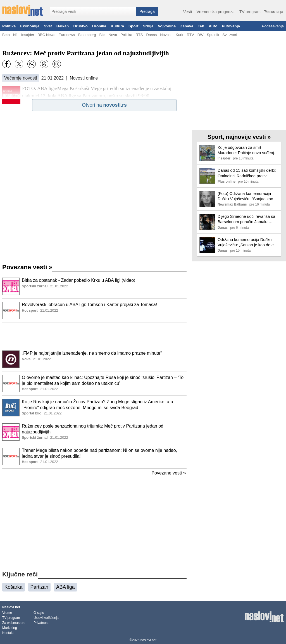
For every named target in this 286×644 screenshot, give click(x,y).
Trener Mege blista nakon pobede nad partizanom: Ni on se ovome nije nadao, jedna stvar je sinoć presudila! (99, 453)
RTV (190, 35)
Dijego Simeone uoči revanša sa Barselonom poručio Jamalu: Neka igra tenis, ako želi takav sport (246, 219)
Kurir (180, 35)
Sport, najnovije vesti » (239, 137)
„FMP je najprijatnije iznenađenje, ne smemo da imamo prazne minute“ (92, 353)
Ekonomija (30, 26)
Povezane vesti (27, 267)
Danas (151, 35)
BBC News (46, 35)
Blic (102, 35)
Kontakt (8, 633)
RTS (139, 35)
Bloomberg (87, 35)
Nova (113, 35)
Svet (48, 26)
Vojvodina (167, 26)
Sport (134, 26)
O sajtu (39, 613)
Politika (9, 26)
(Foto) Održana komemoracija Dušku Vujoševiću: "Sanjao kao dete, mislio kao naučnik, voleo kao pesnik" (245, 196)
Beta (6, 35)
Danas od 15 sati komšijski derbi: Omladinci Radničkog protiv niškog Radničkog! (247, 173)
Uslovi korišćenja (46, 618)
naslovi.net (148, 640)
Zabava (187, 26)
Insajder (28, 35)
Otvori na (104, 105)
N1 (16, 35)
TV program (250, 12)
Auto (213, 26)
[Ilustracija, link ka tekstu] (11, 287)
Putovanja (231, 26)
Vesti (188, 12)
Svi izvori (230, 35)
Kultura (117, 26)
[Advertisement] (94, 335)
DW (201, 35)
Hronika (99, 26)
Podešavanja (273, 26)
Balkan (63, 26)
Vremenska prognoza (216, 12)
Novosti (166, 35)
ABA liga (65, 587)
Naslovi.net (11, 607)
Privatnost (41, 623)
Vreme (7, 613)
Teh (201, 26)
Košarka (14, 587)
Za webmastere (14, 623)
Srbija (148, 26)
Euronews (67, 35)
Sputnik (213, 35)
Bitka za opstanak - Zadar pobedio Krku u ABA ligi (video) (78, 280)
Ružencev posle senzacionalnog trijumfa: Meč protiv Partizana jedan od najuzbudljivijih (93, 429)
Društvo (80, 26)
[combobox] (93, 11)
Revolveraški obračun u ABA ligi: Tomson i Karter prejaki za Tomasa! (89, 305)
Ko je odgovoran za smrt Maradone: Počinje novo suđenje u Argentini (247, 150)
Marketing (10, 628)
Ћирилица (274, 12)
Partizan (40, 587)
